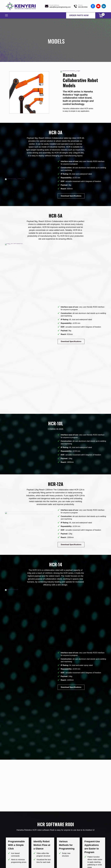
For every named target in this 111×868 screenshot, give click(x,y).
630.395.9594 (83, 7)
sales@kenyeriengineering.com (60, 7)
